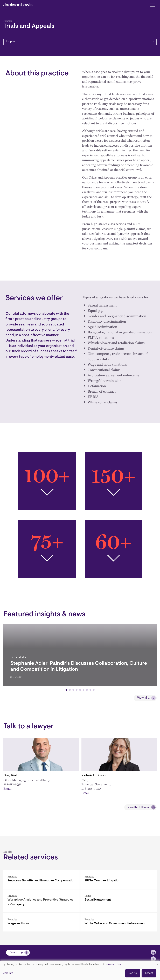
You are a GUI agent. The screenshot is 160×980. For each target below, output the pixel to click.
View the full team (139, 807)
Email (7, 788)
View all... (143, 698)
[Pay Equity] (41, 901)
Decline (133, 973)
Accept (149, 973)
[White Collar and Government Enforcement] (119, 922)
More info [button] (8, 973)
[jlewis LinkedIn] (153, 952)
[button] (66, 690)
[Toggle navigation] (153, 5)
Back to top (16, 952)
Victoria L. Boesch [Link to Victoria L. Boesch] (94, 775)
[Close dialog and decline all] (157, 963)
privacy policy (114, 964)
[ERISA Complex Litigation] (119, 879)
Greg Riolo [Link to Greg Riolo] (11, 775)
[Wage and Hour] (41, 922)
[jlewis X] (153, 959)
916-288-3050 (91, 788)
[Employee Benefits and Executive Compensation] (41, 879)
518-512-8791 (12, 784)
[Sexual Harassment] (119, 901)
